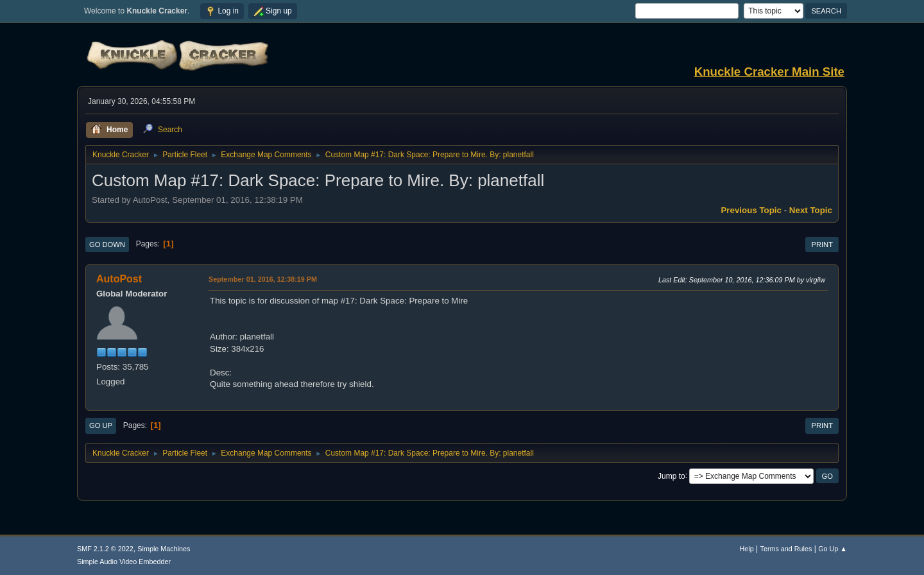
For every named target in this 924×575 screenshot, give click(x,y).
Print (822, 245)
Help (747, 549)
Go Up (101, 425)
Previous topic (751, 210)
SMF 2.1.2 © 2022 (105, 549)
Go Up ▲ (833, 549)
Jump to (672, 476)
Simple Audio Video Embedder (124, 562)
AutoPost (119, 279)
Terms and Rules (786, 549)
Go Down (107, 245)
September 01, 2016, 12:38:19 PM (263, 279)
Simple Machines (164, 549)
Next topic (811, 210)
